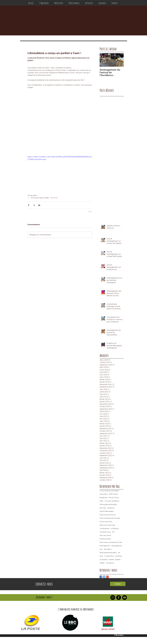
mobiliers (119, 556)
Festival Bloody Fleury (108, 515)
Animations (104, 494)
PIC (113, 532)
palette (111, 560)
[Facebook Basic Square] (101, 577)
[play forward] (124, 623)
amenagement (105, 546)
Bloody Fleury (114, 498)
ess (119, 553)
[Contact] (118, 584)
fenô (101, 556)
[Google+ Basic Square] (107, 577)
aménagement (117, 546)
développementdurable (108, 553)
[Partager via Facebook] (29, 205)
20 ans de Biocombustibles (109, 491)
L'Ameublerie (104, 529)
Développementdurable (108, 505)
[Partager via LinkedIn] (39, 205)
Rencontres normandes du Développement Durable (112, 542)
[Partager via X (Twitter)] (34, 205)
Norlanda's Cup (105, 532)
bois (101, 549)
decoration (108, 549)
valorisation (110, 563)
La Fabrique (115, 529)
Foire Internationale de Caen (110, 518)
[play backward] (24, 623)
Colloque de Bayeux (112, 501)
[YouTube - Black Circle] (125, 597)
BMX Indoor (114, 494)
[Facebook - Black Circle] (119, 597)
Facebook (111, 508)
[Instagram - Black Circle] (113, 597)
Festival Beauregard (107, 511)
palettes (118, 560)
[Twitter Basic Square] (104, 577)
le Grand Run (109, 556)
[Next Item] (120, 60)
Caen (101, 501)
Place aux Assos (105, 536)
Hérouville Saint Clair (107, 525)
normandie (104, 560)
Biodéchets (104, 498)
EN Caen (103, 508)
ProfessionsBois (105, 539)
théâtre (102, 563)
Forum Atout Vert (106, 522)
